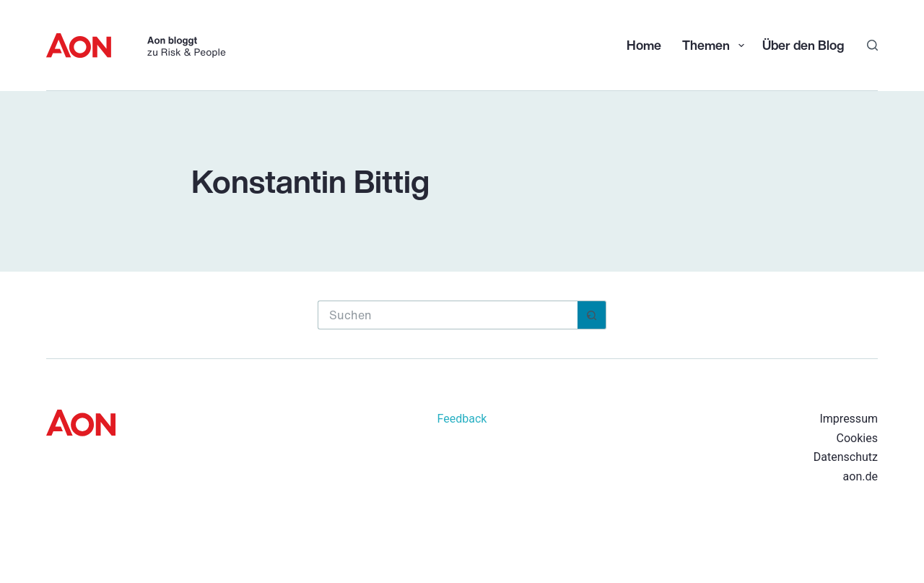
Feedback (462, 419)
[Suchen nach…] (448, 315)
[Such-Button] (592, 315)
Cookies (857, 438)
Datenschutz (846, 457)
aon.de (860, 476)
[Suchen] (872, 45)
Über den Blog (803, 45)
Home (644, 45)
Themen (715, 45)
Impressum (849, 419)
